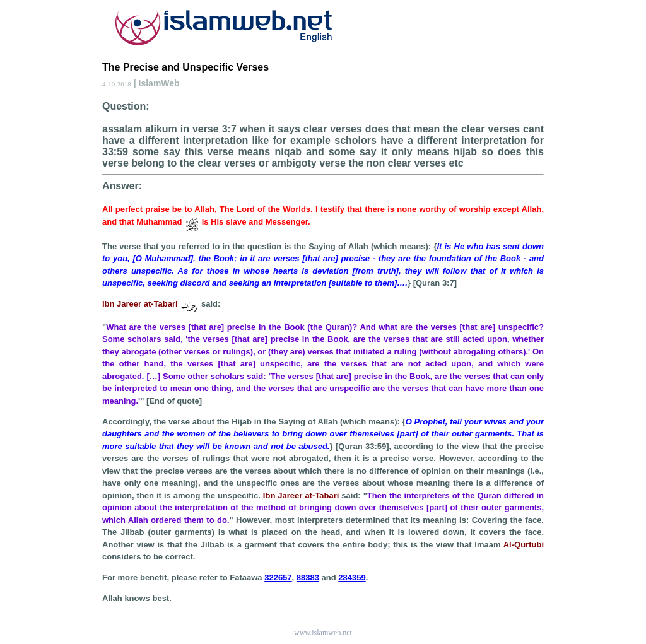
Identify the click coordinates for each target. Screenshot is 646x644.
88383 (308, 577)
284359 (352, 577)
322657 (278, 577)
